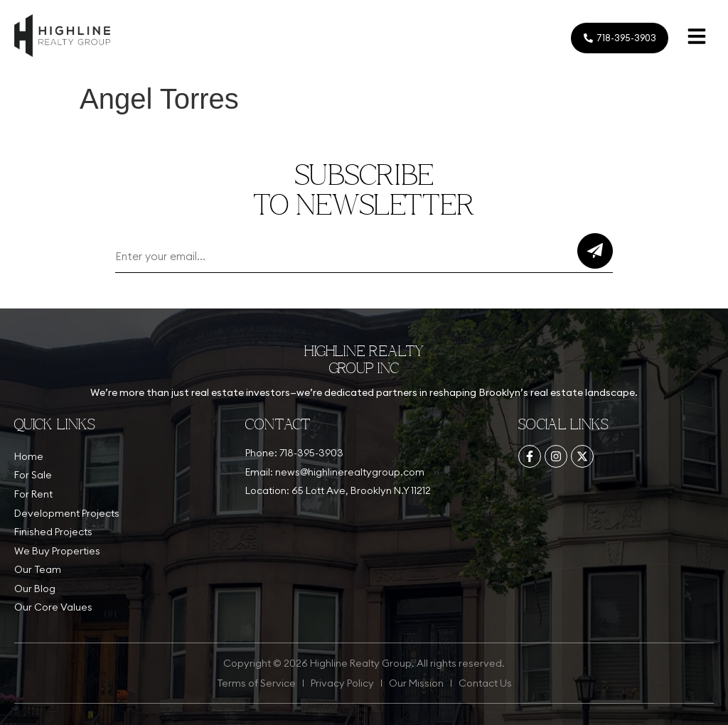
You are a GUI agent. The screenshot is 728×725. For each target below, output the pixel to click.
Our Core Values (53, 607)
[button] (697, 38)
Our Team (38, 569)
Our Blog (35, 589)
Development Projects (67, 513)
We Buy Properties (57, 551)
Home (29, 456)
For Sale (33, 475)
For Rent (33, 494)
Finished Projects (53, 532)
